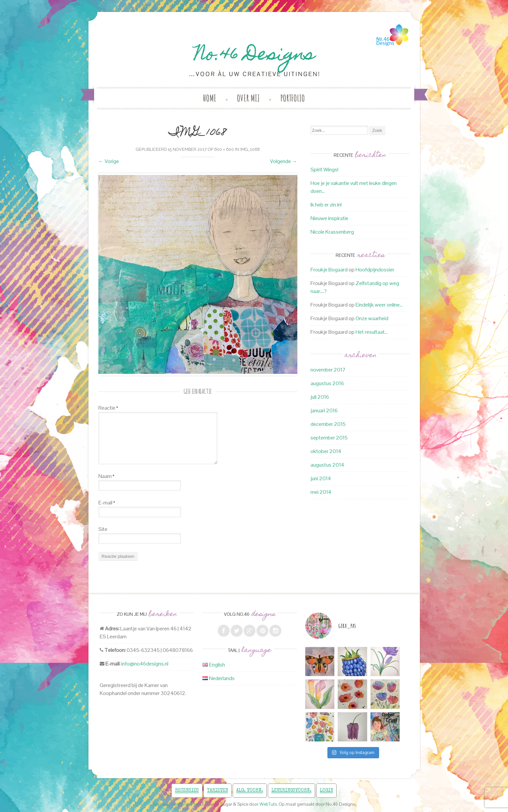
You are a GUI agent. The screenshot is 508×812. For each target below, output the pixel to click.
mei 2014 (321, 492)
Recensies (187, 790)
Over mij (248, 98)
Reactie (108, 408)
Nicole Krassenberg (332, 232)
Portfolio (293, 98)
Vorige (109, 161)
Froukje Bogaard (329, 270)
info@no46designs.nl (145, 664)
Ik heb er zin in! (326, 205)
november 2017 (328, 370)
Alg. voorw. (250, 790)
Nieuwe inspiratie (329, 218)
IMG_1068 (250, 149)
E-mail (107, 503)
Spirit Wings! (324, 170)
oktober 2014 (326, 451)
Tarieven (218, 790)
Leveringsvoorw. (291, 790)
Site (103, 529)
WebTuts (268, 804)
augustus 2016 (327, 383)
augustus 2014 (327, 465)
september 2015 (329, 438)
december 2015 (328, 424)
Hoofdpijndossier (375, 270)
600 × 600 (224, 149)
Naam (106, 476)
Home (210, 98)
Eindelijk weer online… (379, 305)
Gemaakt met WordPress (177, 804)
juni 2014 (321, 478)
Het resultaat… (372, 332)
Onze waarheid (372, 318)
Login (326, 790)
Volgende (284, 161)
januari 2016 (324, 410)
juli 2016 (320, 397)
